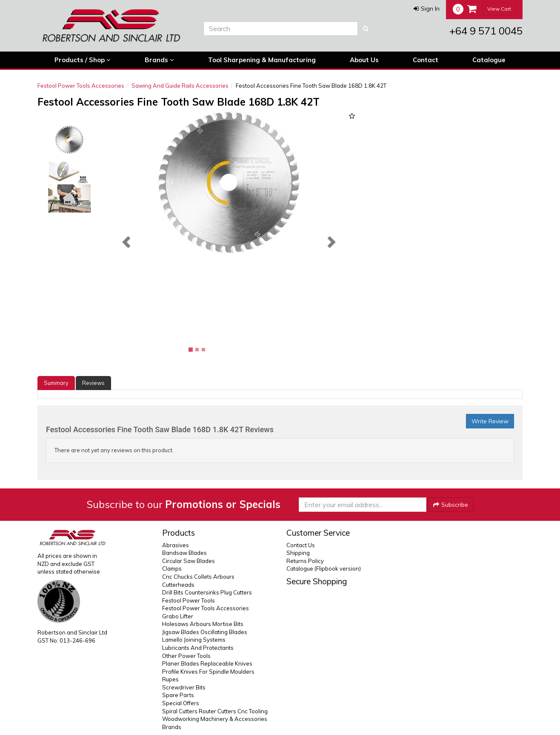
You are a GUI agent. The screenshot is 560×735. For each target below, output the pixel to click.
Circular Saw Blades (189, 561)
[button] (427, 9)
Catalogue (489, 60)
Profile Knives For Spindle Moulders (208, 672)
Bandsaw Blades (184, 553)
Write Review (490, 421)
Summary (56, 383)
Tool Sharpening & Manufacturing (262, 60)
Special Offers (181, 703)
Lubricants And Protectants (198, 648)
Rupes (170, 679)
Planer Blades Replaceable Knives (207, 663)
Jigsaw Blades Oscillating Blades (205, 632)
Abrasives (176, 545)
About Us (364, 60)
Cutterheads (178, 585)
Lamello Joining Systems (194, 640)
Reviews (93, 383)
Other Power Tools (186, 656)
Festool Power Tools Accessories (81, 86)
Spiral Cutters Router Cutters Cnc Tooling (215, 711)
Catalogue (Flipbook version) (324, 568)
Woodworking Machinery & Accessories (215, 719)
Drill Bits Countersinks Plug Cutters (207, 592)
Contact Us (301, 545)
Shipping (298, 553)
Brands (159, 60)
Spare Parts (178, 695)
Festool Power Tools (189, 600)
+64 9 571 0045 (486, 31)
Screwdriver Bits (184, 687)
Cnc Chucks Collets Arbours (198, 577)
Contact (426, 60)
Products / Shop (83, 60)
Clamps (172, 568)
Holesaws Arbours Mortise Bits (203, 624)
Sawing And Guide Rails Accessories (180, 86)
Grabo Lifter (178, 616)
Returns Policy (305, 561)
